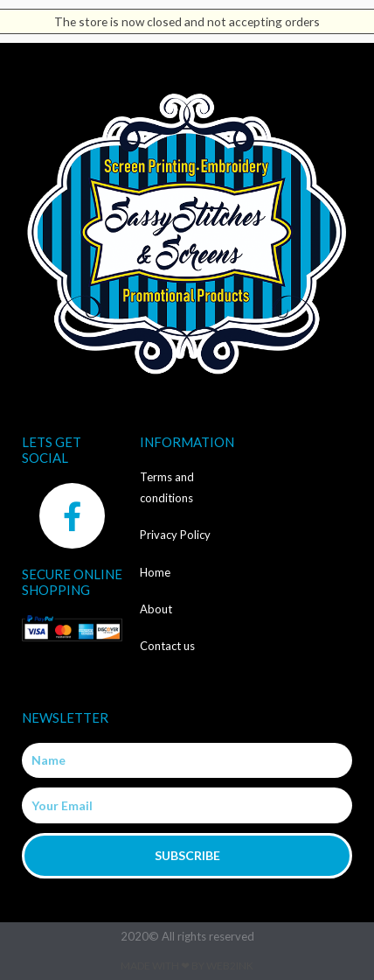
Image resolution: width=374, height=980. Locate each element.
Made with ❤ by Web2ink (187, 966)
